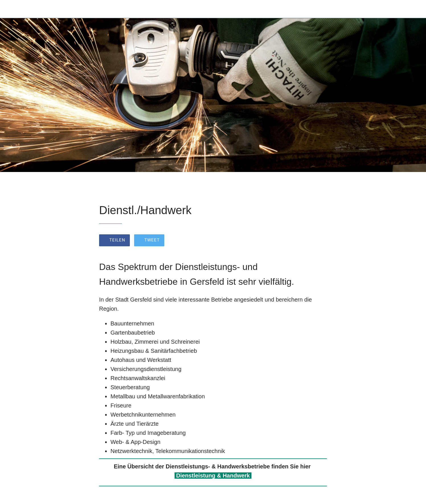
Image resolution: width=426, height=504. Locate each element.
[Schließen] (11, 9)
